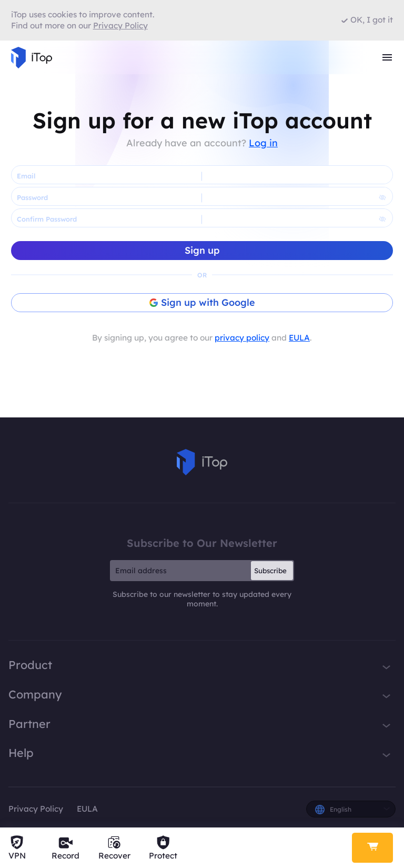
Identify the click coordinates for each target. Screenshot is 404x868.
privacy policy (242, 338)
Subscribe (270, 571)
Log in (263, 143)
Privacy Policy (36, 809)
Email (26, 176)
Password (32, 197)
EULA (299, 338)
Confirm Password (47, 219)
